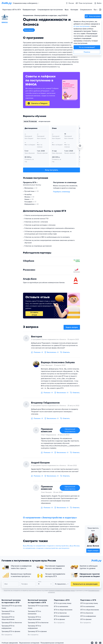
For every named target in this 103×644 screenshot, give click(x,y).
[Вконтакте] (92, 643)
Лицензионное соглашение (29, 643)
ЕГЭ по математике (61, 607)
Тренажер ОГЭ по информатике (34, 627)
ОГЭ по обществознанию (90, 610)
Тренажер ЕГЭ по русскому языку (12, 607)
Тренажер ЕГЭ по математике (8, 613)
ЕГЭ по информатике (62, 616)
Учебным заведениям (10, 643)
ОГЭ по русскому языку (89, 603)
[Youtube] (100, 643)
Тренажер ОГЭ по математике (34, 613)
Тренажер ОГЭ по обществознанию (34, 618)
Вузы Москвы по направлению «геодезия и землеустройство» (46, 546)
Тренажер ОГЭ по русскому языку (38, 607)
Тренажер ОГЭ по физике (37, 631)
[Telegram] (96, 643)
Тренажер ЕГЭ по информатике (8, 627)
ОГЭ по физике (86, 619)
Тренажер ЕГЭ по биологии (12, 623)
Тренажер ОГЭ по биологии (38, 623)
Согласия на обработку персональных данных (62, 591)
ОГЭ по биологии (87, 613)
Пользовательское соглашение (52, 643)
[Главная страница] (7, 3)
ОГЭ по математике (87, 607)
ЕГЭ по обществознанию (63, 610)
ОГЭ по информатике (88, 616)
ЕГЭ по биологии (60, 613)
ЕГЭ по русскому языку (63, 603)
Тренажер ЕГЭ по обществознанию (8, 618)
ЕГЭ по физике (59, 619)
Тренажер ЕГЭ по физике (11, 631)
